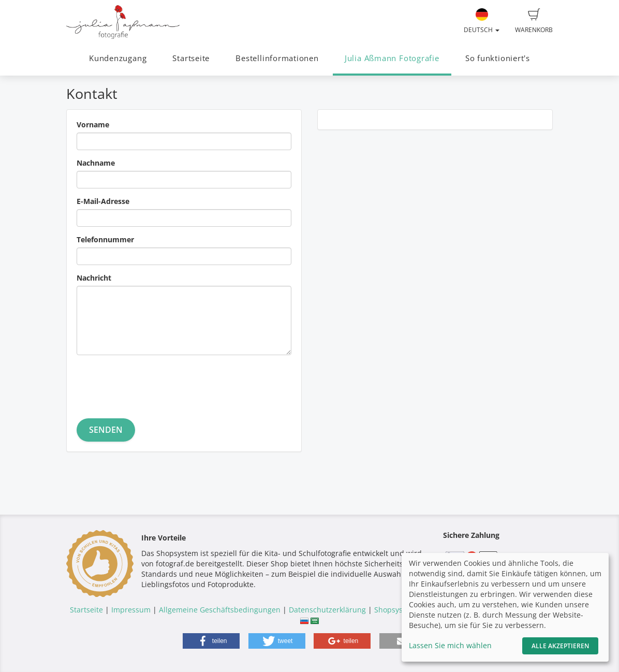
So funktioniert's (498, 58)
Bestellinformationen (277, 58)
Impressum (131, 610)
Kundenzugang (118, 58)
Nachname (96, 163)
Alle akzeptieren (560, 646)
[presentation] (155, 383)
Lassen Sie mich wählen (450, 645)
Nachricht (94, 278)
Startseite (191, 58)
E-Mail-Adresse (103, 201)
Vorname (93, 125)
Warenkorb (534, 21)
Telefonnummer (105, 239)
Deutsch (482, 21)
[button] (211, 641)
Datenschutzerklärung (327, 610)
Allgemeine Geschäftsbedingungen (220, 610)
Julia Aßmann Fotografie (392, 58)
